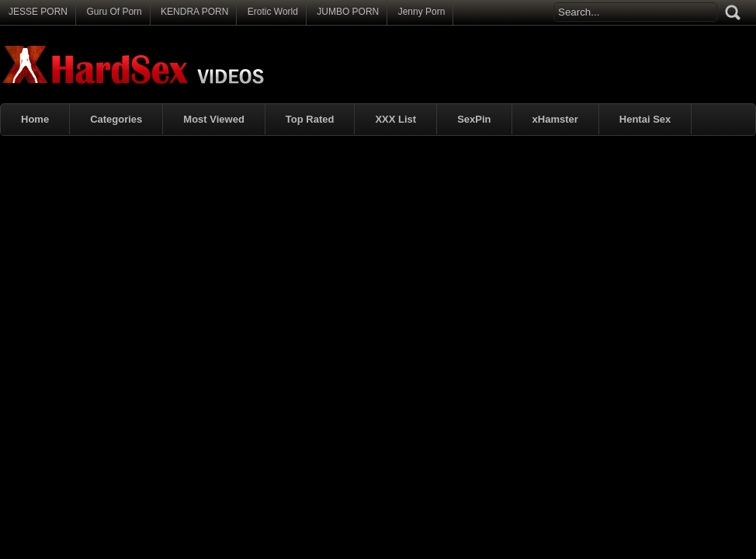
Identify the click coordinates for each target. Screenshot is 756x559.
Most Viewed (214, 119)
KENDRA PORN (194, 12)
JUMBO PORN (348, 12)
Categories (116, 119)
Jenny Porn (422, 12)
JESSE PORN (38, 12)
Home (35, 119)
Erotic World (273, 12)
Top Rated (310, 119)
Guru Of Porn (114, 12)
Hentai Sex (645, 119)
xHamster (555, 119)
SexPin (474, 119)
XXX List (395, 119)
